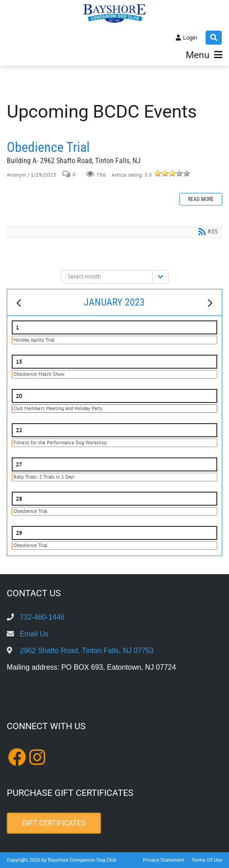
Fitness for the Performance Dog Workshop (60, 443)
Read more (201, 199)
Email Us (34, 634)
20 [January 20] (19, 396)
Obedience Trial (48, 147)
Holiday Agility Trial (34, 340)
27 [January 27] (19, 464)
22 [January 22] (19, 430)
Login (190, 38)
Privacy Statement (164, 860)
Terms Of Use (207, 860)
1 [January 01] (17, 327)
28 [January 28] (19, 499)
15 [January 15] (19, 362)
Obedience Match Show (39, 374)
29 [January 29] (19, 533)
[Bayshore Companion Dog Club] (114, 13)
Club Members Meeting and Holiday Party (58, 408)
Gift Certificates (54, 823)
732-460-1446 (42, 617)
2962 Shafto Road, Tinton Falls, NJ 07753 (87, 651)
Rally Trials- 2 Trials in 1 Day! (44, 477)
